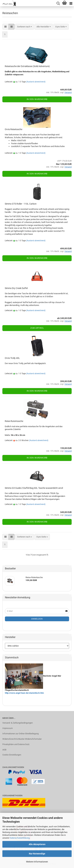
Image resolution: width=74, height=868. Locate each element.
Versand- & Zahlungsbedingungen (18, 723)
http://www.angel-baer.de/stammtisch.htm (24, 693)
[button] (5, 27)
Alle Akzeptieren (37, 844)
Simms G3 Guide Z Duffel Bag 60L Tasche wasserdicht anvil (34, 488)
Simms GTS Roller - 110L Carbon (21, 204)
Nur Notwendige (37, 854)
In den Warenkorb (37, 99)
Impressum (8, 728)
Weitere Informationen (37, 862)
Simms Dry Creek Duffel (16, 288)
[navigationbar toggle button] (71, 3)
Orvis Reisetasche (13, 129)
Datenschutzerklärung (20, 838)
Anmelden (37, 619)
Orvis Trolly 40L (12, 358)
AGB (4, 750)
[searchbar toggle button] (58, 3)
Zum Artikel (37, 328)
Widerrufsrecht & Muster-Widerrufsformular (22, 739)
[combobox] (25, 27)
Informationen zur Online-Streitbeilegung (20, 734)
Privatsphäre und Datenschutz (16, 744)
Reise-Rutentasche (14, 421)
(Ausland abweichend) (36, 82)
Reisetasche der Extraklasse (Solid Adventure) (27, 66)
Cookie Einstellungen (12, 755)
